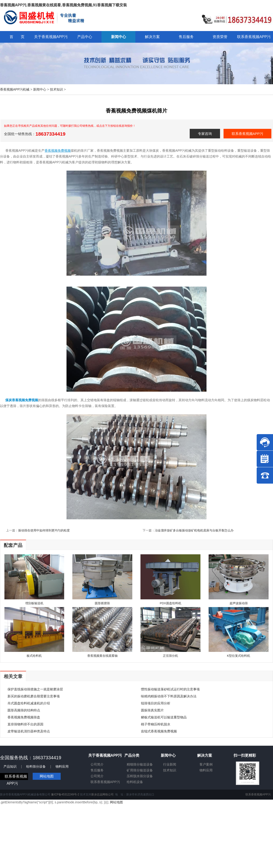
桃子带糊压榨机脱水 (156, 724)
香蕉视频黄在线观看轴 (102, 656)
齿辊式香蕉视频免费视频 (159, 731)
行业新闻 (170, 764)
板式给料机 (34, 656)
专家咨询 (205, 134)
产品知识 (10, 766)
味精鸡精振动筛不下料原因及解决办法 (169, 696)
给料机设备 (135, 782)
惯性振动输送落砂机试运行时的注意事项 (170, 689)
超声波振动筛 (239, 603)
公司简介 (97, 764)
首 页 (17, 37)
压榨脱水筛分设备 (140, 776)
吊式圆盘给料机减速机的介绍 (29, 703)
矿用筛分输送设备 (140, 770)
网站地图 (47, 776)
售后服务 (97, 770)
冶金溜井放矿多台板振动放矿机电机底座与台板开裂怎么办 (194, 530)
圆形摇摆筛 (102, 603)
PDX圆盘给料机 (171, 603)
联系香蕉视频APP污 (247, 134)
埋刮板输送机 (34, 603)
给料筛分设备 (36, 766)
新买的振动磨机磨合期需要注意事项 (34, 696)
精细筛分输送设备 (140, 764)
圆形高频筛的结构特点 (24, 710)
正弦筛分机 (170, 656)
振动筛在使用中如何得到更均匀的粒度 (44, 530)
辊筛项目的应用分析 (156, 703)
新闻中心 (40, 89)
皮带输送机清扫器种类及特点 (29, 731)
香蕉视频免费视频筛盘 (24, 717)
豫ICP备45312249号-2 (65, 794)
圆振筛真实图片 (152, 710)
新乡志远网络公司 (102, 794)
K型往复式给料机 (239, 656)
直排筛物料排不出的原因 (25, 724)
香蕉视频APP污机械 (15, 89)
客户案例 (206, 764)
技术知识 (56, 89)
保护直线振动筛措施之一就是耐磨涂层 (35, 689)
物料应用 (62, 766)
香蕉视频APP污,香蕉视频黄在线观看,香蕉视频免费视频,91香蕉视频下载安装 (63, 5)
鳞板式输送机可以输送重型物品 (164, 717)
